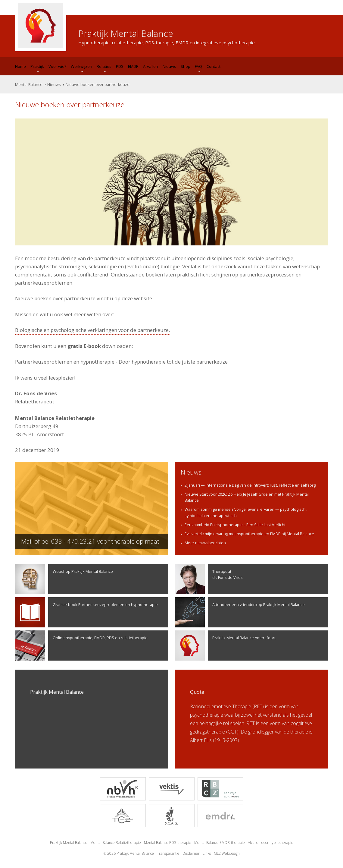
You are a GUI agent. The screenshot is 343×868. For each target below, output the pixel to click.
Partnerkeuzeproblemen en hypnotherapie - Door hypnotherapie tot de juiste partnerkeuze (121, 362)
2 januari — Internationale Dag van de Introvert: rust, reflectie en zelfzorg (250, 485)
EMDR (133, 66)
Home (20, 66)
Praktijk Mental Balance (69, 843)
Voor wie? (57, 66)
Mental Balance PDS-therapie (168, 843)
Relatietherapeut (35, 401)
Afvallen (151, 66)
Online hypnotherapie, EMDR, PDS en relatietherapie (81, 645)
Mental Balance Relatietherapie (116, 843)
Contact (214, 66)
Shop (186, 66)
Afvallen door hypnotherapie (271, 843)
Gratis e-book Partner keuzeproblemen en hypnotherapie (86, 612)
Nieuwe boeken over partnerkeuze (55, 298)
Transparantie (168, 853)
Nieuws (169, 66)
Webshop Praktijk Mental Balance (64, 579)
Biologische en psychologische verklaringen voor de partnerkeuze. (92, 330)
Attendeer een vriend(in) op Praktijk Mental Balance (240, 612)
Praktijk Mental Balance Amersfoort (225, 645)
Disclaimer (191, 853)
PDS (120, 66)
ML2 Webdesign (227, 853)
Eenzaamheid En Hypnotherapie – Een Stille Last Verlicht (235, 525)
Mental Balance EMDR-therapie (220, 843)
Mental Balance (29, 84)
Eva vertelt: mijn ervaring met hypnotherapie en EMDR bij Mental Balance (249, 534)
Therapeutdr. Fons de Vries (209, 579)
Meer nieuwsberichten (205, 543)
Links (207, 853)
